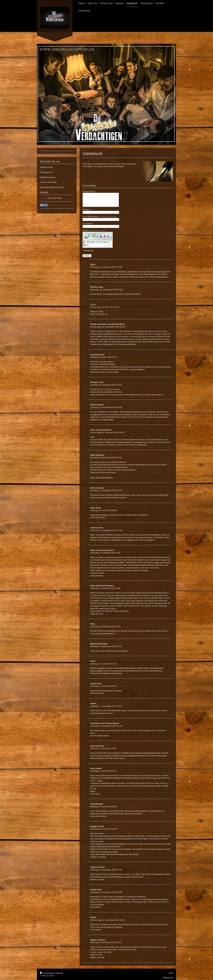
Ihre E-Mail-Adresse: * (99, 217)
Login (171, 973)
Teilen (44, 205)
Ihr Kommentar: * (89, 191)
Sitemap (59, 973)
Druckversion (47, 973)
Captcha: (94, 231)
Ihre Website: (88, 224)
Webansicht (168, 977)
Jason (93, 304)
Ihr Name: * (87, 210)
